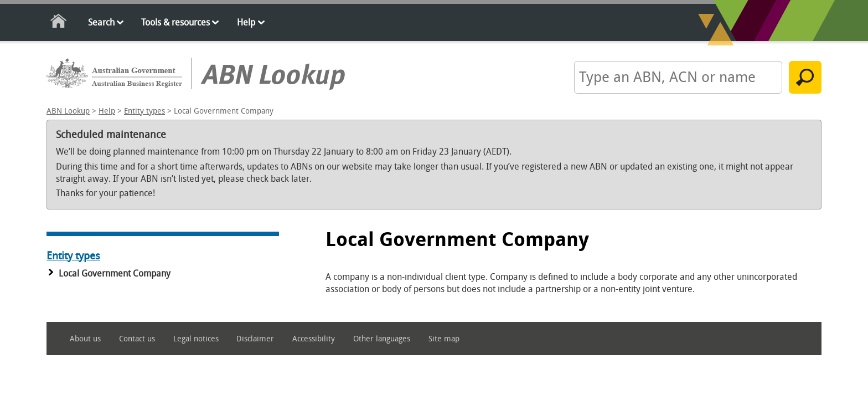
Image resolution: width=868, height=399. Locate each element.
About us (85, 339)
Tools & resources (175, 22)
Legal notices (196, 339)
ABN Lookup (68, 111)
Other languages (382, 339)
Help (246, 22)
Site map (444, 339)
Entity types (144, 111)
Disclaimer (255, 339)
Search (101, 22)
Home (59, 23)
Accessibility (314, 339)
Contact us (137, 339)
